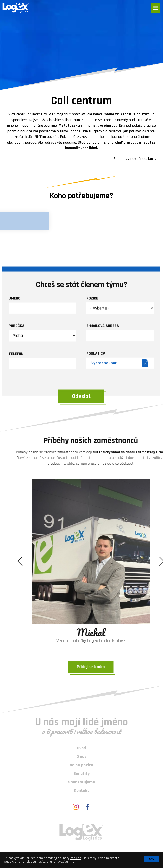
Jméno (15, 386)
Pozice (92, 386)
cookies (76, 858)
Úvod (82, 748)
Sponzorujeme (81, 782)
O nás (81, 756)
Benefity (82, 773)
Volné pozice (82, 765)
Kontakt (82, 791)
